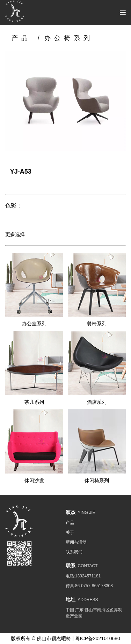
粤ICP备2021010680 (98, 638)
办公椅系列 (69, 38)
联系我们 (74, 552)
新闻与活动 (76, 542)
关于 (70, 532)
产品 (21, 38)
